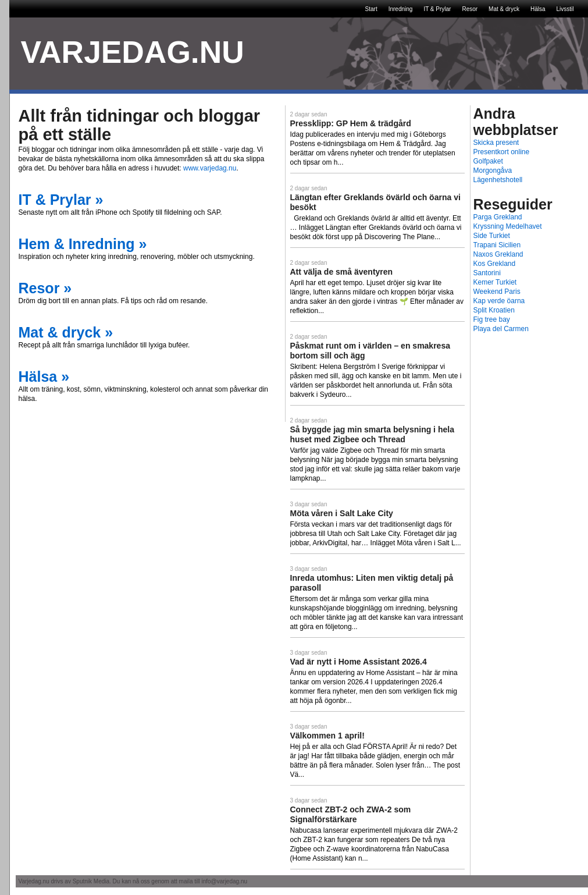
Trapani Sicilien (497, 245)
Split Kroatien (494, 310)
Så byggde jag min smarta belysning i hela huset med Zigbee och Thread (372, 434)
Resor (470, 9)
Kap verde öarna (499, 301)
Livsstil (565, 9)
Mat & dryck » (66, 332)
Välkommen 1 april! (327, 736)
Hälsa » (44, 377)
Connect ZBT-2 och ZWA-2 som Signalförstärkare (351, 814)
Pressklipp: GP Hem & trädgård (351, 123)
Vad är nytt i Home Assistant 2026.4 (359, 662)
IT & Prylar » (61, 200)
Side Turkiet (492, 236)
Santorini (487, 273)
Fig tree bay (492, 319)
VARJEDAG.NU (133, 52)
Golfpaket (488, 161)
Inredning (401, 9)
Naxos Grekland (498, 254)
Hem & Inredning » (83, 244)
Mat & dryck (504, 9)
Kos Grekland (495, 264)
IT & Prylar (437, 9)
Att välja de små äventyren (342, 272)
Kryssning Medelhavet (508, 226)
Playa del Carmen (501, 329)
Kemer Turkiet (495, 282)
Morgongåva (493, 171)
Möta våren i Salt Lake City (342, 513)
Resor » (45, 288)
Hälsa (538, 9)
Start (371, 9)
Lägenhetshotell (498, 180)
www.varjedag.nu (210, 168)
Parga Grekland (498, 217)
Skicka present (496, 143)
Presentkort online (502, 152)
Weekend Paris (497, 292)
